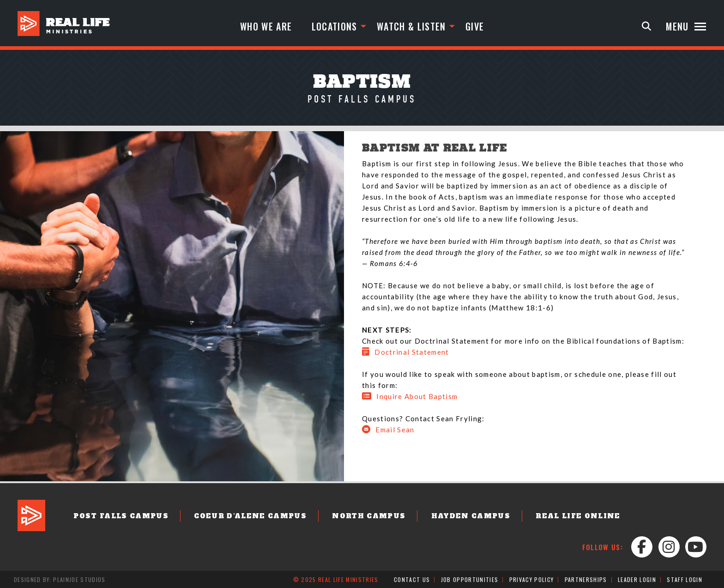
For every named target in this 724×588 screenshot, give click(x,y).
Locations (335, 26)
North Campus (369, 516)
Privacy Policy (532, 579)
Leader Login (637, 579)
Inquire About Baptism (410, 396)
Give (475, 26)
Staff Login (685, 579)
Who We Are (266, 26)
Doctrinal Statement (406, 352)
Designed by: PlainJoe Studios (60, 579)
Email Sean (388, 430)
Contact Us (412, 579)
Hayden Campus (471, 516)
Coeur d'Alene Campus (250, 516)
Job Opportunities (470, 579)
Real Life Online (578, 516)
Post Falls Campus (121, 516)
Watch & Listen (411, 26)
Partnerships (586, 579)
